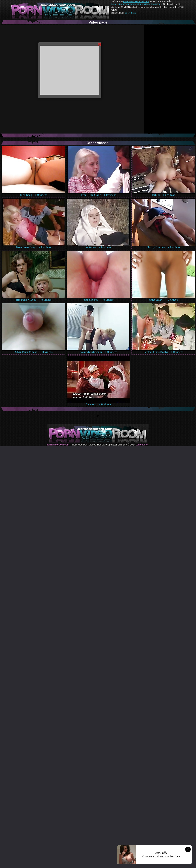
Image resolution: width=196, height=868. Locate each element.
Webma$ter (142, 445)
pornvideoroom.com (58, 445)
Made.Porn (157, 4)
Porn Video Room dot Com (136, 1)
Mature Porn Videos (140, 4)
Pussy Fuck (130, 13)
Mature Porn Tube (120, 4)
